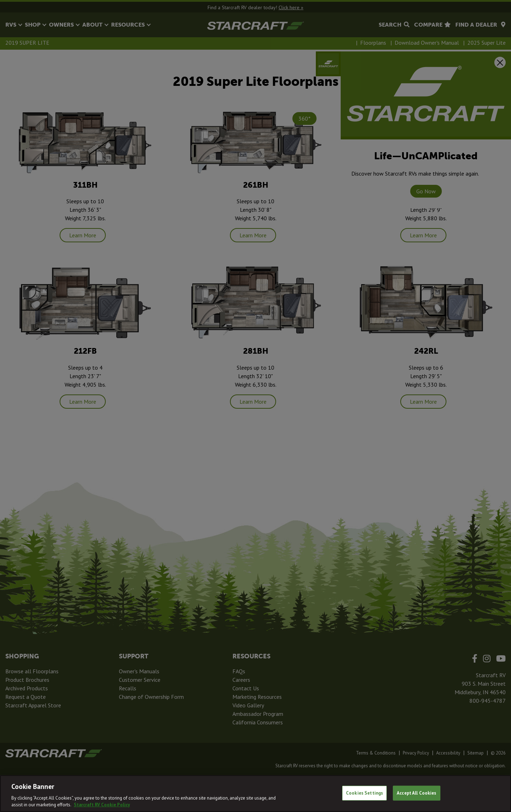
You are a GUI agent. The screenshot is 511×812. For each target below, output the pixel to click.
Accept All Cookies (416, 793)
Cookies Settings (364, 793)
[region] (255, 794)
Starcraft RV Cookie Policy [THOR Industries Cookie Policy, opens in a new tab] (102, 805)
